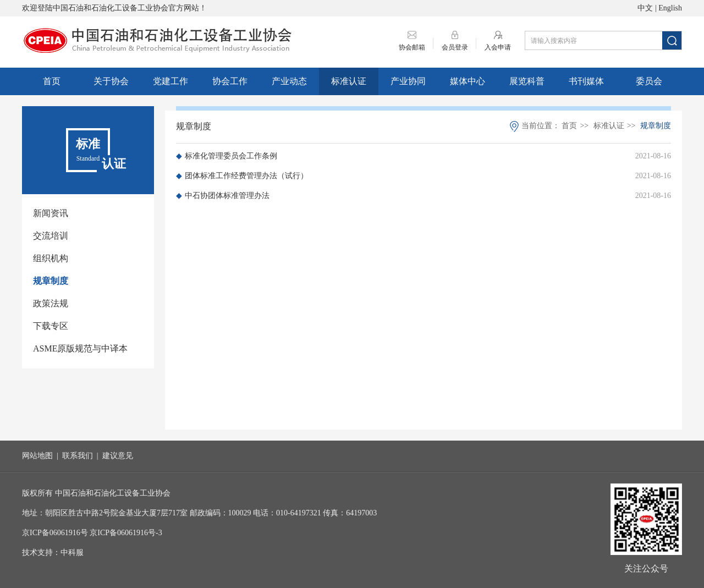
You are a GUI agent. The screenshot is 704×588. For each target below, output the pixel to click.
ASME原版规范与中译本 (80, 348)
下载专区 (51, 326)
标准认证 (349, 81)
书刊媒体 (586, 81)
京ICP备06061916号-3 (126, 533)
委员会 (649, 81)
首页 (52, 81)
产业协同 (408, 81)
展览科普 (527, 81)
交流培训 (51, 236)
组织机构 (51, 258)
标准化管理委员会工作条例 (227, 156)
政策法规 (51, 303)
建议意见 (118, 456)
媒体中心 (468, 81)
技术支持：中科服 (53, 553)
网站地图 (37, 456)
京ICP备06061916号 (55, 533)
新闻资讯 (51, 213)
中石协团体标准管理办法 (223, 196)
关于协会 (111, 81)
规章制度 (51, 281)
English (670, 8)
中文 (645, 8)
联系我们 (78, 456)
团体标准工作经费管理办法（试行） (242, 176)
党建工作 (170, 81)
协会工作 (230, 81)
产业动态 (289, 81)
